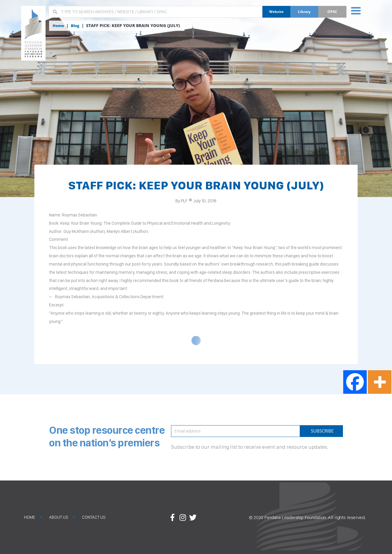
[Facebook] (355, 382)
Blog (77, 26)
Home (59, 26)
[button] (356, 11)
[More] (380, 382)
